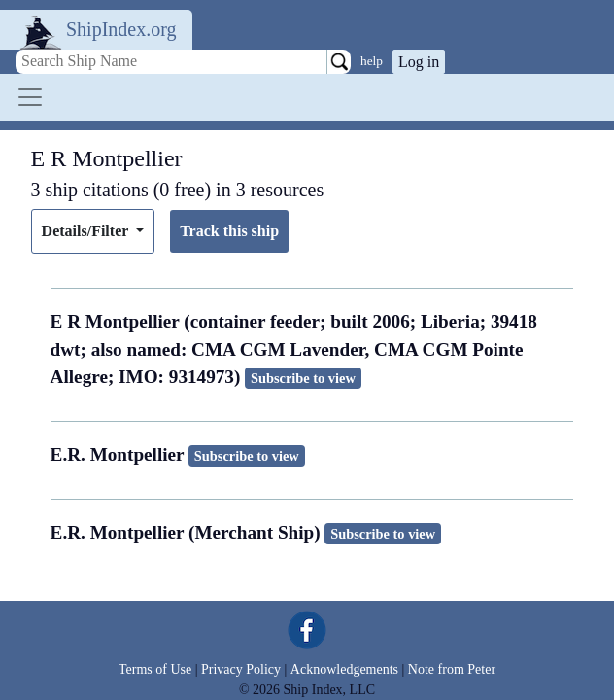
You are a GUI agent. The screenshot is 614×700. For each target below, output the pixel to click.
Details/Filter (87, 231)
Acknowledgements (344, 669)
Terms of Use (155, 669)
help (372, 61)
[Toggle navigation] (30, 97)
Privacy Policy (241, 669)
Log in (419, 62)
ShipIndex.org (121, 29)
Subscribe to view (303, 378)
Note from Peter (452, 669)
